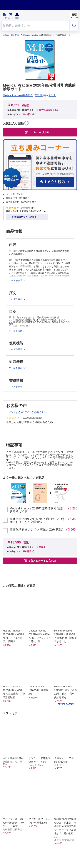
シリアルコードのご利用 (57, 482)
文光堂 (8, 95)
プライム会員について (16, 471)
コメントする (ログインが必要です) (26, 396)
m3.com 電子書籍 (11, 35)
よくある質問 (11, 477)
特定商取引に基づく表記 (57, 471)
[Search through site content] (36, 25)
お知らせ (8, 482)
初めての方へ (51, 477)
